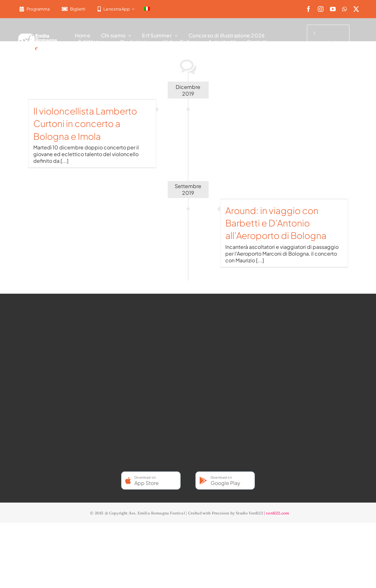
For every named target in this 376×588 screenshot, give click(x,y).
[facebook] (308, 9)
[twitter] (356, 9)
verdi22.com (277, 513)
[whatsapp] (344, 9)
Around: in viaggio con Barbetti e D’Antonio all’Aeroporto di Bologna (276, 223)
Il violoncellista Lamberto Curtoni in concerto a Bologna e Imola (85, 123)
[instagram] (321, 9)
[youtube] (333, 9)
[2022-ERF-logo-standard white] (38, 35)
